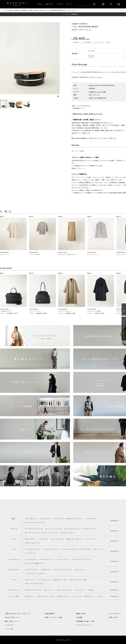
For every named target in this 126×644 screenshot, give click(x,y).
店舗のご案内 (81, 614)
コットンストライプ (57, 539)
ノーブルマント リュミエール (35, 573)
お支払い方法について (13, 617)
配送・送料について (12, 621)
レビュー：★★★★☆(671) (9, 313)
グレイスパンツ (49, 590)
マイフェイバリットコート (63, 570)
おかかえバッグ (30, 596)
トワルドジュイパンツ (47, 559)
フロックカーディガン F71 (34, 584)
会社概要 (79, 617)
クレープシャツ (90, 539)
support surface (14, 10)
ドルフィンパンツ (63, 559)
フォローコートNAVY (94, 311)
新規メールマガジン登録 (54, 617)
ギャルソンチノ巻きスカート (67, 254)
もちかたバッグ (90, 596)
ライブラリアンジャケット (34, 529)
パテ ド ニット (5, 254)
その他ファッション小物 (97, 92)
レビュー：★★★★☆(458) (38, 313)
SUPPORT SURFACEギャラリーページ (98, 72)
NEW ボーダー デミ (60, 580)
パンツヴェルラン (31, 559)
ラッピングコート (45, 519)
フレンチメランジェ (45, 580)
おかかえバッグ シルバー (74, 519)
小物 (30, 10)
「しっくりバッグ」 (36, 311)
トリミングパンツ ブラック (81, 559)
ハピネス (100, 596)
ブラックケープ (80, 590)
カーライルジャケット (72, 529)
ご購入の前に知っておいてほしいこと (18, 614)
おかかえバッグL (63, 596)
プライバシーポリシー (84, 625)
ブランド (69, 4)
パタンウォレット (31, 519)
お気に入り (49, 4)
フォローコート (46, 570)
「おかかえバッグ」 (6, 311)
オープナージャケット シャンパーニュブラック (41, 533)
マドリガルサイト (115, 614)
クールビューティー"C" (33, 549)
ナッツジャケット (93, 254)
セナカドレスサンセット (33, 590)
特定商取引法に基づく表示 (85, 621)
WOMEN (24, 10)
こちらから (99, 77)
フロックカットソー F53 (78, 580)
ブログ (40, 4)
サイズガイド (9, 625)
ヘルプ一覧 (9, 629)
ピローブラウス (30, 539)
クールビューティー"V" (51, 549)
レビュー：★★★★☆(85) (96, 313)
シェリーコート (80, 570)
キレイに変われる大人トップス (124, 329)
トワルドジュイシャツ (32, 543)
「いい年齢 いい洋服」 (124, 310)
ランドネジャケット (89, 529)
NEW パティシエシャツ (75, 539)
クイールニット (30, 553)
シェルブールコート (65, 311)
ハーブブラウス (91, 519)
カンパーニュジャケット (54, 529)
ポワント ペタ (59, 519)
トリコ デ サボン (35, 254)
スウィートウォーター (65, 590)
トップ (5, 10)
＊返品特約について (79, 108)
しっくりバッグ (77, 596)
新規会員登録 (50, 614)
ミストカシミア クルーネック (35, 522)
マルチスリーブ (30, 580)
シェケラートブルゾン (67, 533)
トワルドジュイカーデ (69, 549)
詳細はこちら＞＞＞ (79, 168)
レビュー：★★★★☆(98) (67, 313)
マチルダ (91, 590)
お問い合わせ (113, 617)
